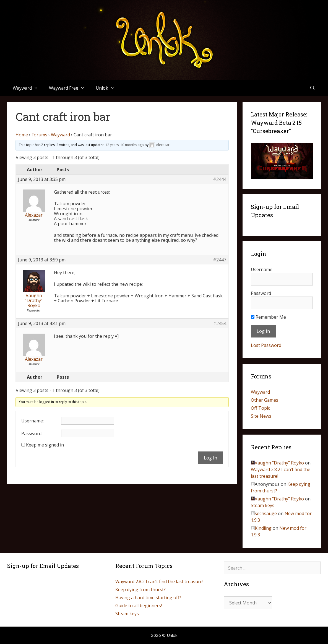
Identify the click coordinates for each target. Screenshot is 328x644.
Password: (32, 433)
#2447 (220, 260)
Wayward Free (70, 88)
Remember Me (268, 317)
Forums (39, 135)
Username (262, 269)
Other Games (265, 400)
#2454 (220, 323)
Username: (32, 421)
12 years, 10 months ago (125, 145)
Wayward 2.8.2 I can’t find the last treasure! (159, 581)
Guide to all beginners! (139, 606)
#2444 (220, 179)
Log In (210, 458)
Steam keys (263, 505)
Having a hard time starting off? (148, 598)
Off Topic (260, 408)
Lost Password (266, 345)
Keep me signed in (45, 445)
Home (22, 135)
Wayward (28, 88)
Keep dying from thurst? (140, 590)
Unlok (108, 88)
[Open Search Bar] (313, 88)
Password (261, 293)
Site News (261, 416)
